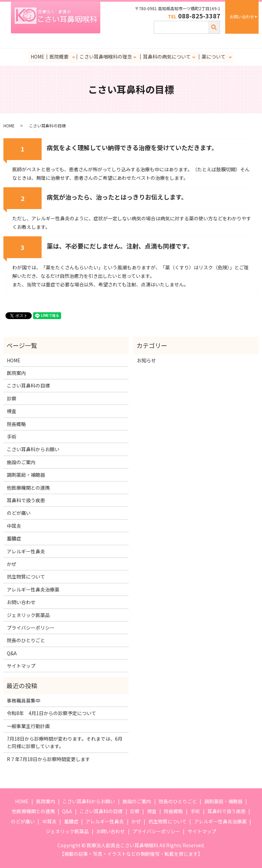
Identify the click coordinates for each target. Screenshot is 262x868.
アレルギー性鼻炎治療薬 (33, 589)
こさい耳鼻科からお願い (33, 449)
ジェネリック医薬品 (28, 615)
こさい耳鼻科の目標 (28, 385)
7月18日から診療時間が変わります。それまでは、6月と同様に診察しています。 (65, 742)
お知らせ (146, 360)
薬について (213, 57)
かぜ (12, 564)
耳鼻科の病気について (166, 57)
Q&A (12, 653)
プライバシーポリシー (31, 628)
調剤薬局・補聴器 (26, 475)
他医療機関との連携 (28, 488)
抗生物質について (26, 577)
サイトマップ (21, 666)
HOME (38, 57)
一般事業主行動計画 (28, 726)
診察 (12, 398)
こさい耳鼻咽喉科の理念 (105, 57)
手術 (12, 437)
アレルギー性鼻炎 (26, 551)
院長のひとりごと (26, 640)
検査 (12, 411)
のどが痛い (19, 513)
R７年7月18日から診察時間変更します (48, 759)
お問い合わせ (242, 17)
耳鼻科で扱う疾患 (26, 500)
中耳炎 (14, 526)
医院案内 (16, 373)
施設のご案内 (21, 462)
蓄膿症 (14, 538)
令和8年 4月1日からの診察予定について (52, 713)
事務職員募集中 (24, 700)
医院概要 (59, 57)
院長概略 (16, 424)
